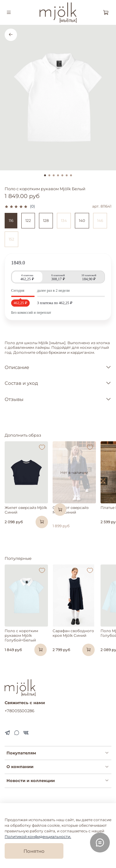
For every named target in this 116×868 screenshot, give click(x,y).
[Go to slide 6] (67, 175)
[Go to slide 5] (62, 175)
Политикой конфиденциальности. (38, 837)
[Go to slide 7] (71, 175)
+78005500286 (19, 711)
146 (100, 220)
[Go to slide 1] (45, 175)
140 (82, 220)
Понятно (34, 851)
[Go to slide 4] (58, 175)
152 (11, 239)
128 (46, 220)
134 (64, 220)
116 (11, 220)
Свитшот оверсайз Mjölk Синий (71, 510)
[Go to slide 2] (49, 175)
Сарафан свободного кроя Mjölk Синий (73, 633)
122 (28, 220)
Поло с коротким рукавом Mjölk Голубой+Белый (21, 635)
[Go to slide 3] (54, 175)
